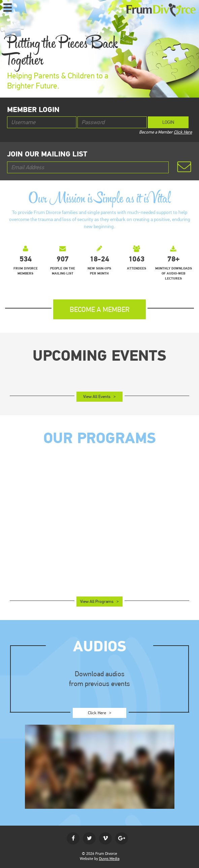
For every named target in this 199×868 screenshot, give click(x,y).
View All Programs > (99, 601)
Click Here (183, 132)
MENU (8, 7)
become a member (100, 309)
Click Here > (100, 713)
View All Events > (99, 396)
